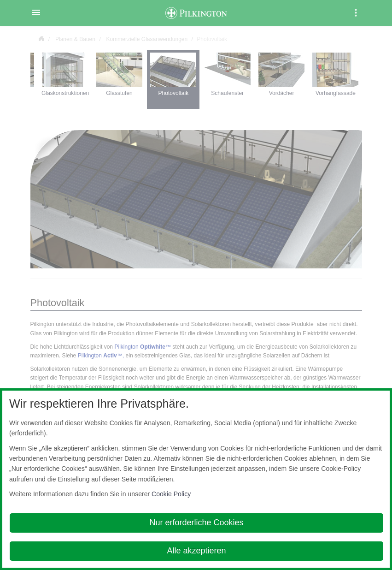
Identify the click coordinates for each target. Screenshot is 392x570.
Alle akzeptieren (196, 551)
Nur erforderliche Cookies (196, 522)
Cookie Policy (171, 494)
